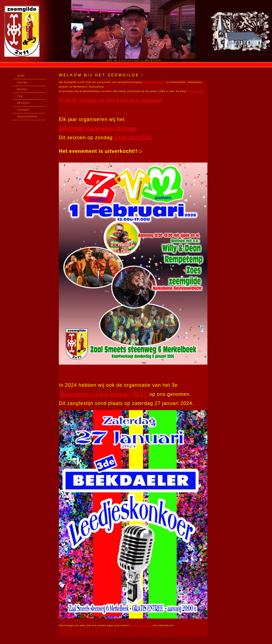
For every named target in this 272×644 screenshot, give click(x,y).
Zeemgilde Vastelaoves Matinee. (98, 128)
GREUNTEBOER (27, 117)
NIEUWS (22, 83)
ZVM (20, 96)
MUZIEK (22, 89)
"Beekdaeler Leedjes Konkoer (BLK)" (103, 394)
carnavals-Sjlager (141, 625)
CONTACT (23, 110)
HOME (21, 76)
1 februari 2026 (132, 137)
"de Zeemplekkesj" (154, 82)
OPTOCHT (23, 103)
